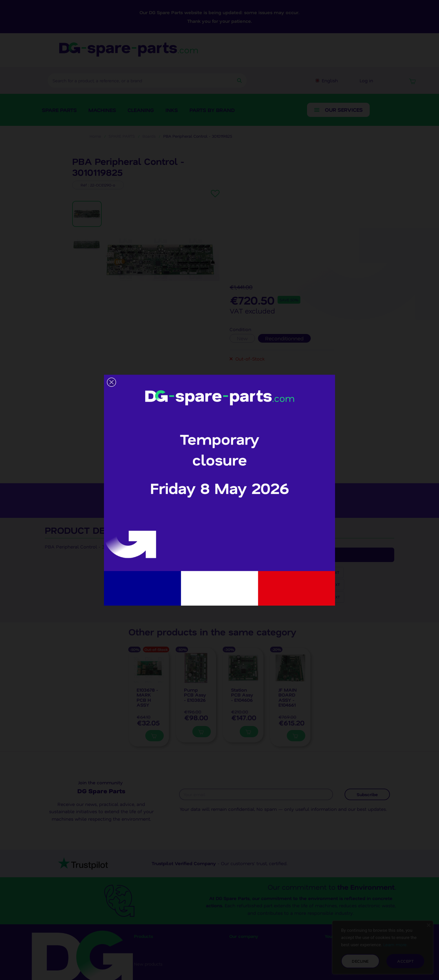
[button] (111, 382)
